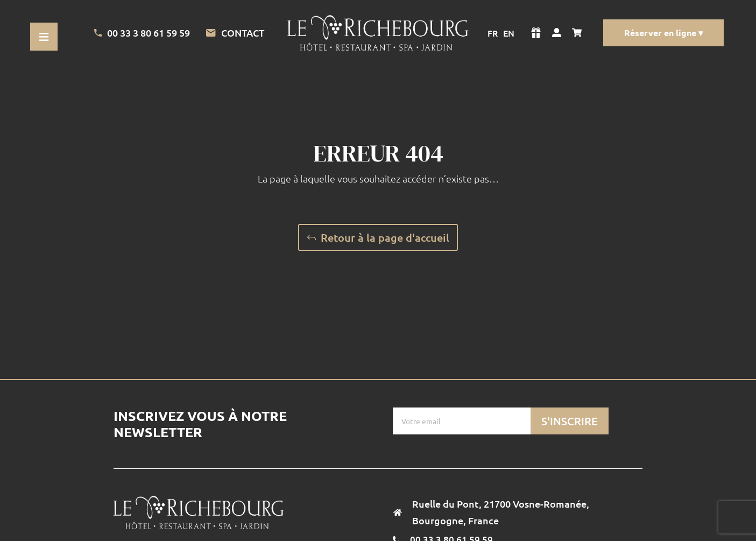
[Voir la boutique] (536, 33)
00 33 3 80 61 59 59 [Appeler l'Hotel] (142, 33)
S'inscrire (570, 421)
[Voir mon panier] (580, 33)
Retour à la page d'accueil (385, 237)
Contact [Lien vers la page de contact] (235, 33)
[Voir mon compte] (557, 33)
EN (509, 33)
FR (493, 33)
